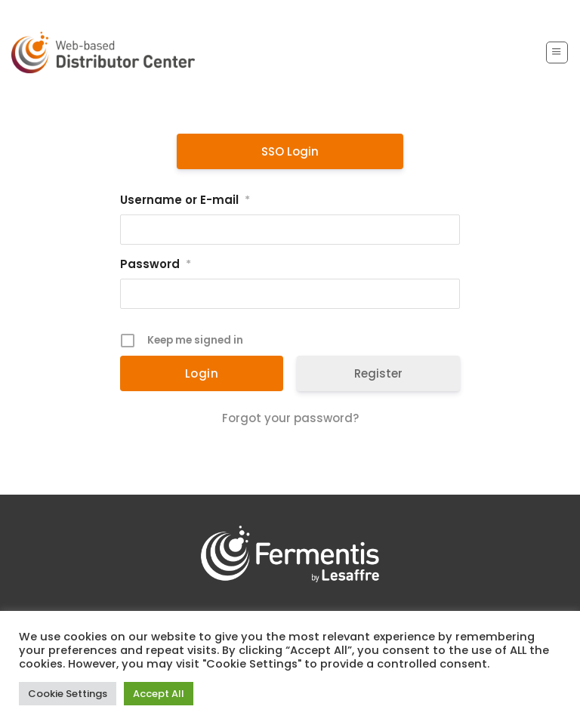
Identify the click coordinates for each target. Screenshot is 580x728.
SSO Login (290, 151)
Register (378, 373)
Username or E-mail (185, 200)
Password (156, 264)
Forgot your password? (290, 418)
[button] (557, 52)
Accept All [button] (159, 694)
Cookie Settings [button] (68, 694)
